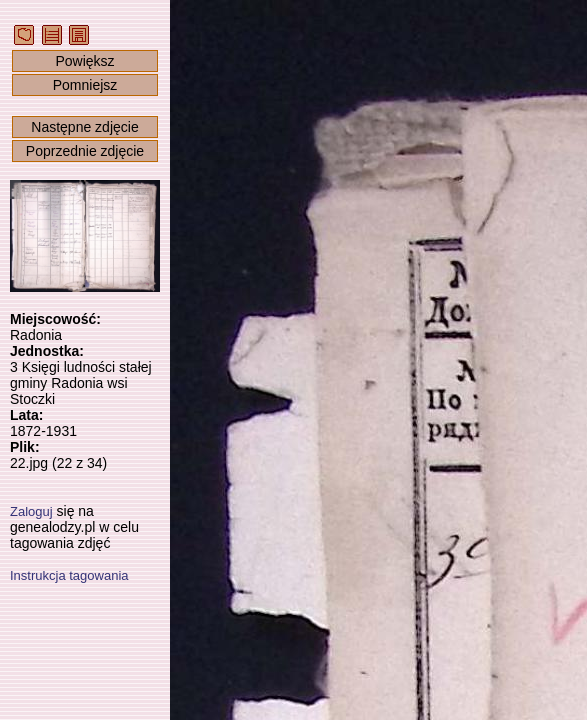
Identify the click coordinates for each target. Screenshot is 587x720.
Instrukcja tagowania (69, 575)
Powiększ (84, 61)
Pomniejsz (85, 85)
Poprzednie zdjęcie (85, 151)
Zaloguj (31, 511)
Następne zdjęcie (84, 127)
